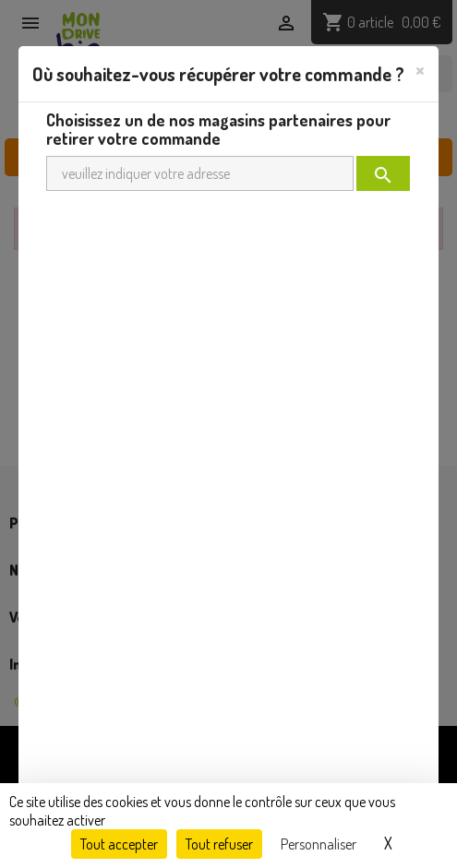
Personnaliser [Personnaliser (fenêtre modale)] (319, 844)
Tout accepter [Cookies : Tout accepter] (119, 844)
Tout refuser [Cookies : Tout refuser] (219, 844)
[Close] (420, 69)
